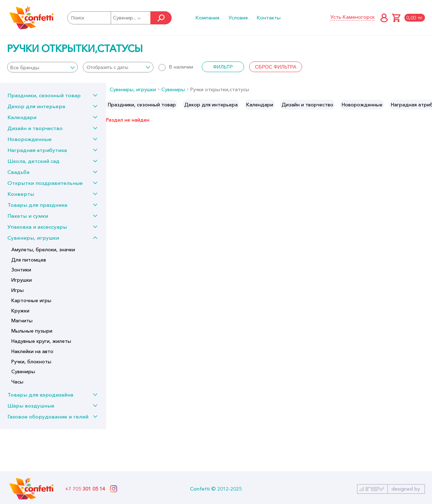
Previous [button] (112, 105)
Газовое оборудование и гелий (48, 417)
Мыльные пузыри (32, 331)
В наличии (176, 67)
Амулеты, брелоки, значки (43, 250)
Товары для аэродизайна (40, 395)
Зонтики (21, 270)
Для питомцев (29, 260)
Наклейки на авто (32, 351)
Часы (17, 382)
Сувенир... (127, 18)
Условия (238, 18)
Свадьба (18, 172)
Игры (18, 290)
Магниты (22, 321)
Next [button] (426, 105)
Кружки (20, 311)
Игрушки (22, 280)
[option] (142, 105)
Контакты (269, 18)
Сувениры (23, 371)
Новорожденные (30, 139)
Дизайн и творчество (35, 128)
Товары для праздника (37, 205)
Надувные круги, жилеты (41, 341)
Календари (22, 117)
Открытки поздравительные (45, 183)
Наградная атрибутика (37, 150)
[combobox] (42, 67)
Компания (208, 18)
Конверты (21, 194)
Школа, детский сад (33, 161)
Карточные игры (31, 300)
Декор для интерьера (36, 106)
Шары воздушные (31, 406)
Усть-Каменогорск (353, 17)
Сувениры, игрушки (33, 238)
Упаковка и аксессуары (37, 227)
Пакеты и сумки (28, 216)
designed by (406, 489)
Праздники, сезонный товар (44, 95)
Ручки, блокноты (31, 362)
